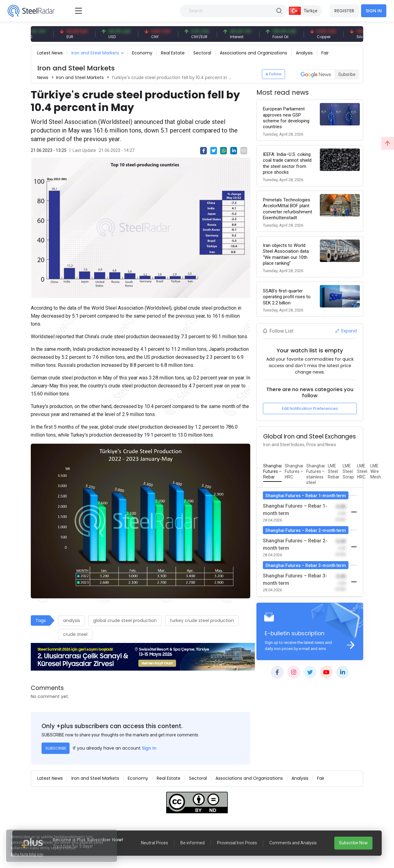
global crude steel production (125, 620)
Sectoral (202, 53)
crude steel (75, 634)
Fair (325, 53)
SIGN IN (374, 11)
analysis (72, 620)
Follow (274, 74)
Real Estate (173, 53)
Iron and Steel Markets (95, 53)
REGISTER (344, 11)
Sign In (149, 748)
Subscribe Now (353, 843)
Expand (346, 331)
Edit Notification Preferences (310, 408)
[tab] (272, 472)
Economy (142, 53)
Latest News (50, 53)
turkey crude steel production (202, 620)
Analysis (304, 53)
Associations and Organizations (253, 53)
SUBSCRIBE (56, 748)
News (43, 77)
